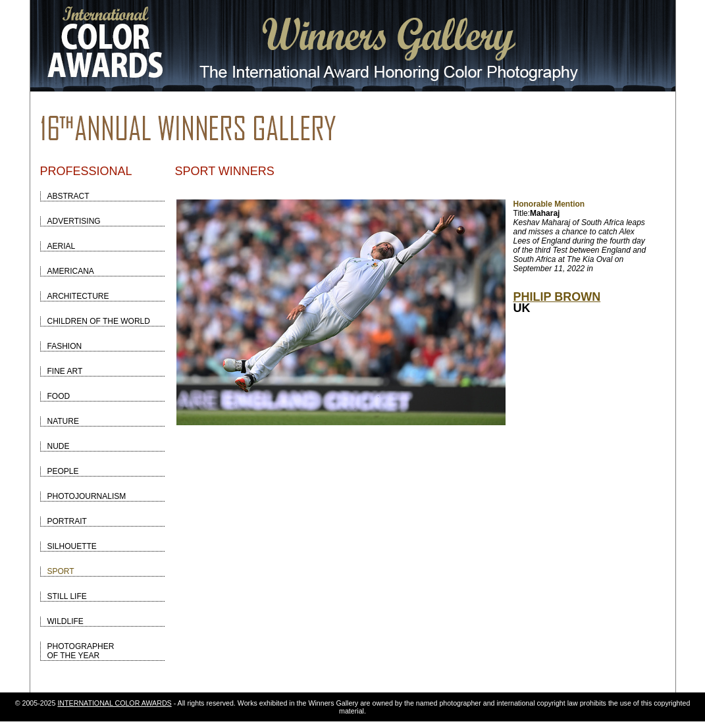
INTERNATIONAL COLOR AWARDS (114, 703)
